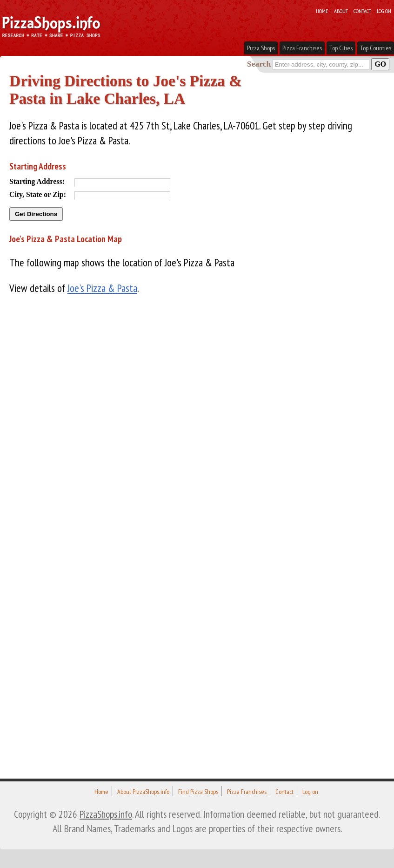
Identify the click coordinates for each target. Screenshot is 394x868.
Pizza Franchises (302, 48)
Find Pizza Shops (198, 792)
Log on (384, 11)
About (341, 11)
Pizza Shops (261, 48)
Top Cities (341, 48)
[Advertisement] (79, 444)
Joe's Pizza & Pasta (102, 288)
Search (259, 64)
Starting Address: (37, 181)
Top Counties (376, 48)
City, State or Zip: (38, 194)
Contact (362, 11)
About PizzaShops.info (143, 792)
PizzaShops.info (106, 814)
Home (322, 11)
